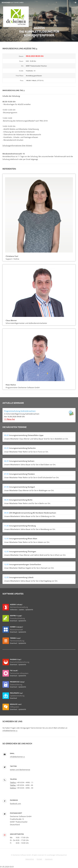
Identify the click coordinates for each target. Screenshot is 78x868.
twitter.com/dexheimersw (20, 770)
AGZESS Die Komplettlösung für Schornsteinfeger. (39, 32)
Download (14, 621)
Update (22, 610)
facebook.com (15, 804)
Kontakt (39, 859)
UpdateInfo (29, 610)
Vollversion (14, 610)
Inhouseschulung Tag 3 (13, 90)
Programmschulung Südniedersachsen (20, 411)
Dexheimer (13, 3)
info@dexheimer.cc (10, 731)
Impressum (49, 859)
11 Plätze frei (10, 419)
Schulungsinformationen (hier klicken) (17, 145)
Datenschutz (30, 859)
